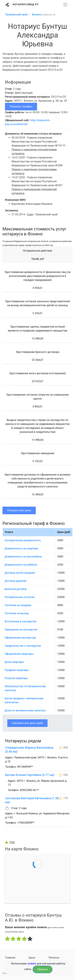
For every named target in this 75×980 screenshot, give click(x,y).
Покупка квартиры (16, 678)
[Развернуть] (65, 5)
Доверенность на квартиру (21, 548)
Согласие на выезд (17, 613)
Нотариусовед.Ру (26, 4)
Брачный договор (16, 589)
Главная (10, 958)
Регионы (54, 958)
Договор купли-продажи (20, 573)
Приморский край (16, 14)
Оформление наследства (20, 638)
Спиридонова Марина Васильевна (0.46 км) (29, 750)
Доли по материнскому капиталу (25, 710)
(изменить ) (49, 15)
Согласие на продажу (18, 605)
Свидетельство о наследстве (23, 646)
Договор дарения (15, 581)
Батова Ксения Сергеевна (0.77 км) (30, 775)
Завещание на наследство (21, 630)
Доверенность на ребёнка (21, 565)
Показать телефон (21, 107)
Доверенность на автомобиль (23, 557)
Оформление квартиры (19, 654)
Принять (43, 969)
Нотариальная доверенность (23, 540)
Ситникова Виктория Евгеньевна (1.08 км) (32, 800)
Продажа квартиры (17, 670)
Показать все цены (19, 510)
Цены (32, 958)
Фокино (37, 14)
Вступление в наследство (21, 621)
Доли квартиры (14, 662)
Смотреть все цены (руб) (27, 723)
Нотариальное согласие (20, 597)
